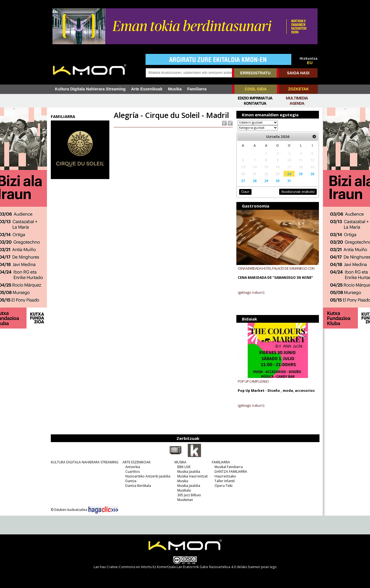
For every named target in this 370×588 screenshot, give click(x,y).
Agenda (297, 103)
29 (266, 181)
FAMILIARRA (221, 462)
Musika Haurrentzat (192, 476)
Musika (175, 89)
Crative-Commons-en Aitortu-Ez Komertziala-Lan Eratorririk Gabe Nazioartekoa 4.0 (171, 567)
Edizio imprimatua (255, 98)
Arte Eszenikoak (147, 89)
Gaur (245, 192)
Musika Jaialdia (189, 472)
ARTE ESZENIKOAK (137, 462)
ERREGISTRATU (255, 73)
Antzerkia (133, 467)
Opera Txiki (224, 486)
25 (301, 174)
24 (289, 174)
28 (255, 181)
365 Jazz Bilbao (189, 495)
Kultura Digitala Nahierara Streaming (90, 89)
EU (310, 63)
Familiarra (197, 89)
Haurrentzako (225, 476)
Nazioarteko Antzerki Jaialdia (148, 476)
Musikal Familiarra (229, 467)
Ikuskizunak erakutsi (298, 192)
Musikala (184, 490)
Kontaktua (255, 103)
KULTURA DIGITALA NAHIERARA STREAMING (85, 462)
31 (289, 181)
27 (243, 181)
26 (312, 174)
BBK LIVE (184, 467)
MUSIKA (180, 462)
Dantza (131, 481)
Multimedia (297, 98)
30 (277, 181)
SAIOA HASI (298, 73)
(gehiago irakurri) (251, 293)
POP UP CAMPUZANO (253, 381)
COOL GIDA (256, 89)
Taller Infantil (225, 481)
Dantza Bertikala (138, 486)
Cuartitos (133, 472)
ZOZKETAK (298, 89)
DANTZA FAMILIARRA (231, 472)
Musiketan (185, 500)
